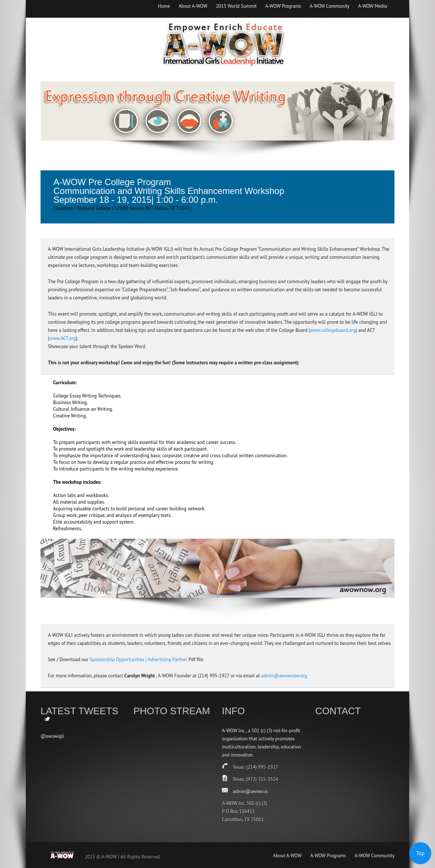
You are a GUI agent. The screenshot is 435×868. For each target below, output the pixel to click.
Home (164, 6)
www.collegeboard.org (333, 330)
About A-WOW (193, 6)
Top (420, 853)
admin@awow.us (250, 791)
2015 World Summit (236, 6)
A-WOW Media (373, 6)
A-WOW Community (330, 6)
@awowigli (52, 736)
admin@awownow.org (284, 676)
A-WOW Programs (283, 6)
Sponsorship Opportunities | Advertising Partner (138, 659)
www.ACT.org (63, 338)
